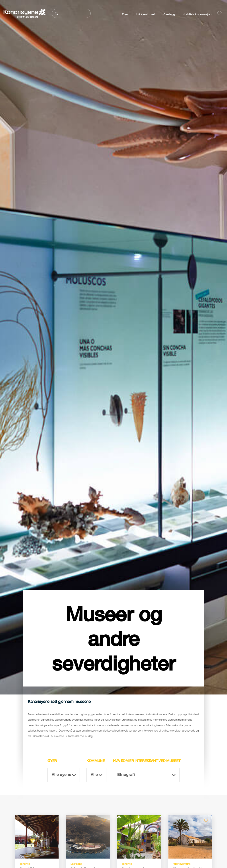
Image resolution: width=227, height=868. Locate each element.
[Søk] (71, 13)
